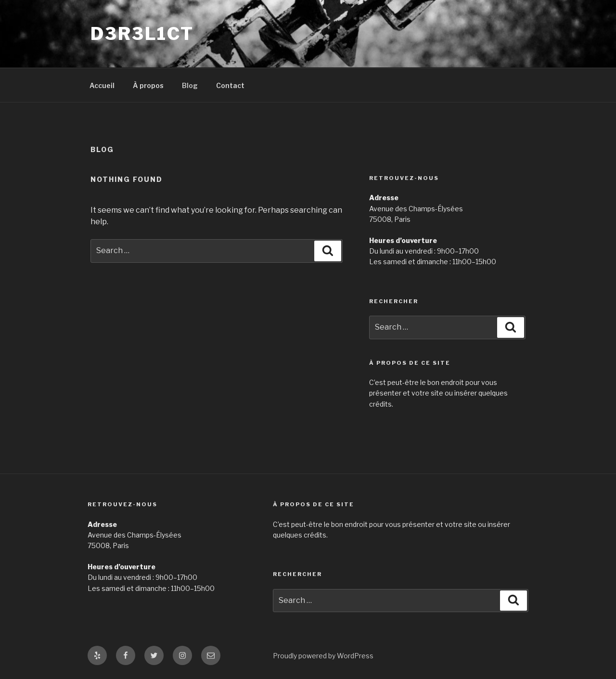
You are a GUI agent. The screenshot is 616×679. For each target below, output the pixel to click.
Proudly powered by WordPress (323, 656)
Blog (190, 85)
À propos (148, 85)
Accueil (102, 85)
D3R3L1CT (142, 34)
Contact (230, 85)
